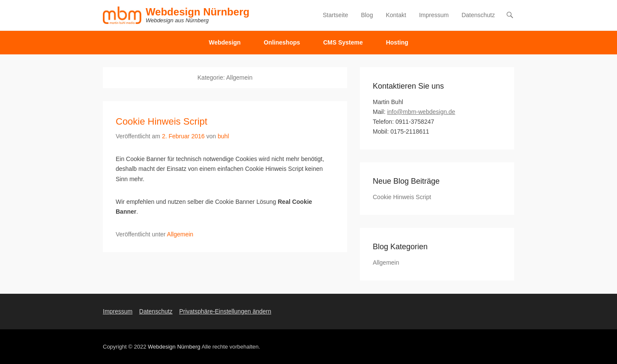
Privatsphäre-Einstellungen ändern (225, 311)
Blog (367, 15)
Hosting (397, 42)
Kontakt (396, 15)
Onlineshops (282, 42)
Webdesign (225, 42)
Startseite (335, 15)
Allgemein (180, 234)
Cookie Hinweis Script (162, 121)
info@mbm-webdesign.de (421, 112)
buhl (223, 136)
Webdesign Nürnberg (198, 12)
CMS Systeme (343, 42)
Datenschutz (478, 15)
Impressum (434, 15)
